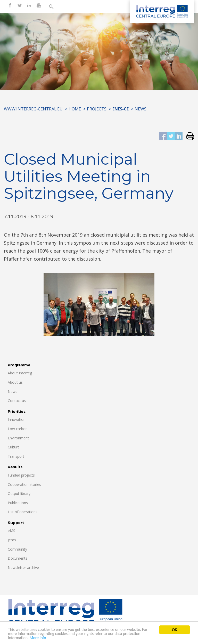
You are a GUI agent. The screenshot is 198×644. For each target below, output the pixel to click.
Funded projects (21, 475)
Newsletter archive (23, 567)
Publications (18, 503)
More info (40, 638)
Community (17, 549)
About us (15, 382)
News (141, 109)
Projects (97, 109)
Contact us (17, 401)
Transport (16, 456)
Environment (18, 438)
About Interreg (20, 373)
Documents (18, 558)
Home (75, 109)
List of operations (23, 512)
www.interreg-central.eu (33, 109)
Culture (14, 447)
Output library (19, 493)
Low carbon (18, 429)
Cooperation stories (24, 484)
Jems (12, 540)
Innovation (17, 419)
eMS (11, 531)
